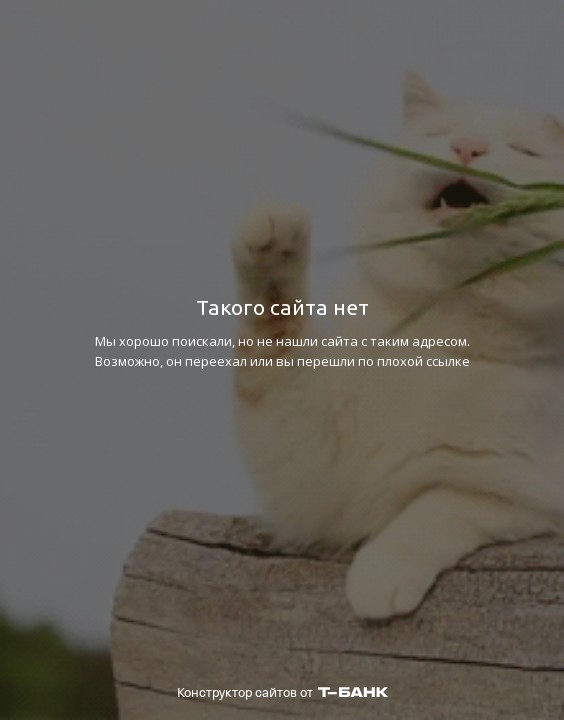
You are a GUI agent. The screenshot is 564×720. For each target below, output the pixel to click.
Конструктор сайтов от (282, 692)
